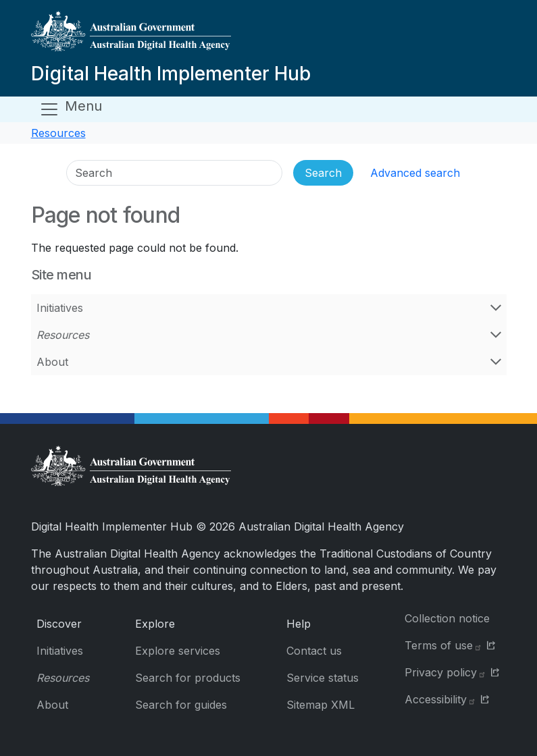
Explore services (178, 651)
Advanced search (415, 173)
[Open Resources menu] (496, 335)
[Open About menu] (496, 362)
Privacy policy (445, 672)
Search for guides (181, 705)
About (52, 362)
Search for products (188, 678)
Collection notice (447, 618)
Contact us (314, 651)
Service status (323, 678)
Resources (58, 133)
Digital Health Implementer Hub (171, 74)
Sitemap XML (321, 705)
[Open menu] (71, 109)
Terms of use (443, 645)
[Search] (174, 173)
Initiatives (60, 308)
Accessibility (440, 699)
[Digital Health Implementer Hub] (171, 36)
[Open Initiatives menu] (496, 308)
